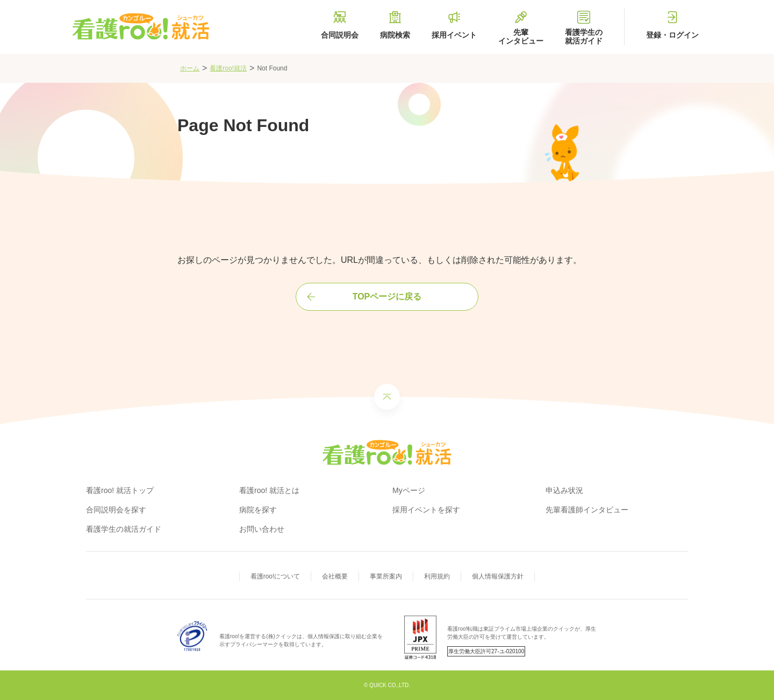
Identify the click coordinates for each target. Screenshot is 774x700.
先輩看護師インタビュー (587, 510)
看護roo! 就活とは (269, 490)
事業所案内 (386, 576)
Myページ (409, 490)
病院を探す (258, 510)
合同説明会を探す (116, 510)
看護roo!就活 (228, 68)
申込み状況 (564, 490)
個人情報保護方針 (498, 576)
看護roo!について (275, 576)
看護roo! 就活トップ (120, 490)
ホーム (190, 68)
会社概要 (335, 576)
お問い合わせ (262, 529)
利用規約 (437, 576)
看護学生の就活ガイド (124, 529)
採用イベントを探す (426, 510)
